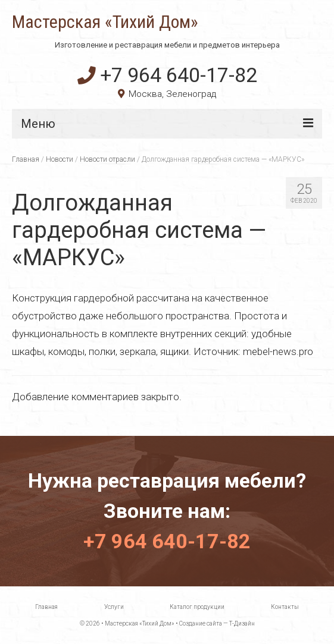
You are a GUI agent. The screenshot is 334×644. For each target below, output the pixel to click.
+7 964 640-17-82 (167, 75)
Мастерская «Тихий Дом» (105, 22)
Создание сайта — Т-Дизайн (217, 623)
